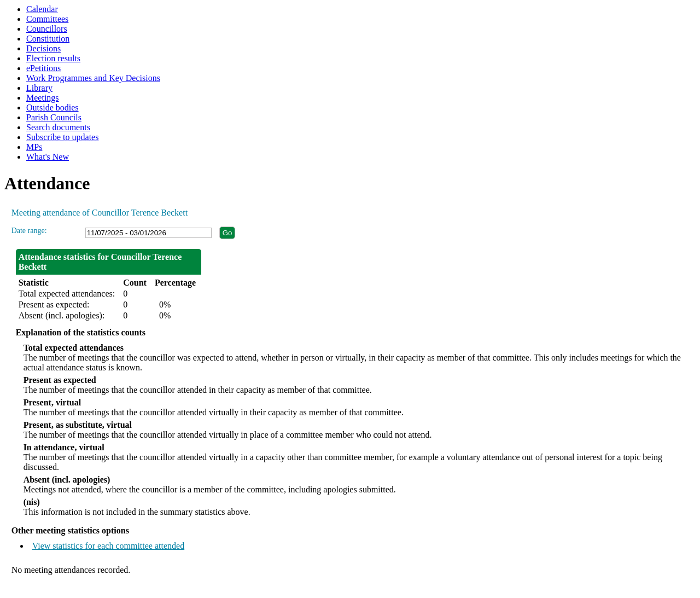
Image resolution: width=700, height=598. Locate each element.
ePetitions (43, 68)
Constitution (48, 39)
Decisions (43, 48)
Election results (53, 58)
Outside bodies (52, 108)
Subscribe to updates (62, 137)
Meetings (43, 98)
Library (39, 88)
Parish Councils (54, 117)
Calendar (42, 9)
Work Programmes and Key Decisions (93, 78)
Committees (47, 19)
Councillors (47, 29)
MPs (34, 147)
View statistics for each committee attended (109, 546)
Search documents (58, 127)
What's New (48, 157)
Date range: (29, 231)
